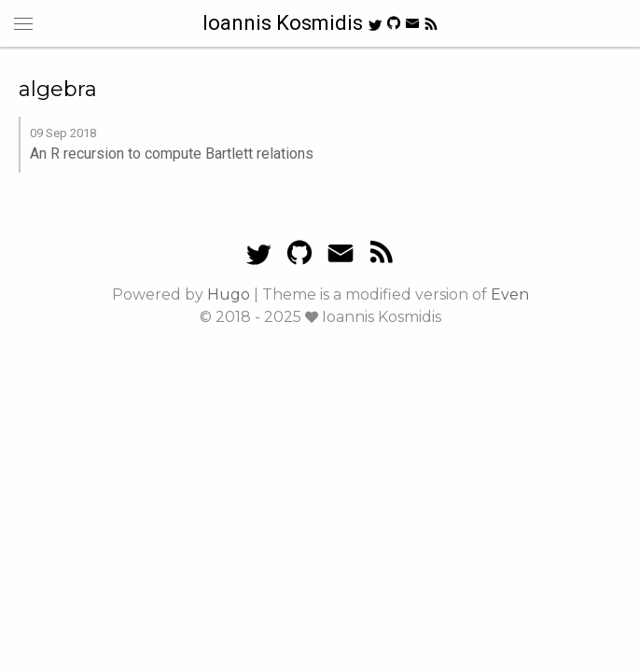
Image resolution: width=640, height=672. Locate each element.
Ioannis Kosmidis (285, 23)
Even (510, 294)
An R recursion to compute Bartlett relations (172, 154)
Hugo (229, 294)
